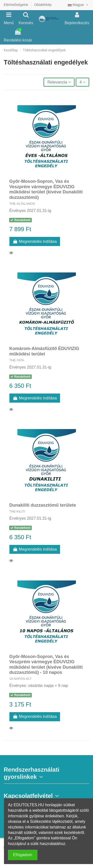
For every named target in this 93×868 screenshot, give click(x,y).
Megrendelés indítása (35, 241)
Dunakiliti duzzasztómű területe (43, 505)
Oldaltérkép (43, 5)
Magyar (78, 5)
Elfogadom (23, 855)
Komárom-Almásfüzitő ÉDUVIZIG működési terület (44, 351)
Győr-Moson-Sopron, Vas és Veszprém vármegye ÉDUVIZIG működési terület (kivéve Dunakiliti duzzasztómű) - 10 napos (46, 665)
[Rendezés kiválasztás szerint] (59, 82)
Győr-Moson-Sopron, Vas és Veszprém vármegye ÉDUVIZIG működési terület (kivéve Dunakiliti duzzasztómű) (46, 189)
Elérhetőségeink (16, 5)
